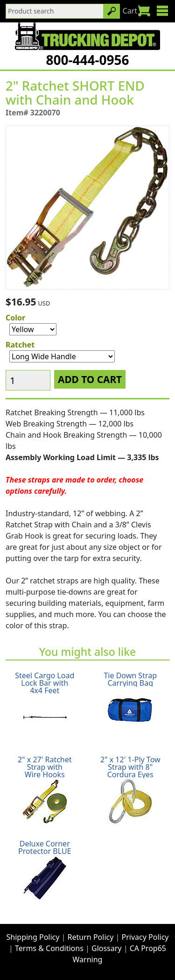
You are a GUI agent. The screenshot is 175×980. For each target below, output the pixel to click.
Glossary (107, 948)
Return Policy (91, 937)
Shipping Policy (33, 937)
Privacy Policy (145, 937)
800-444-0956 (87, 60)
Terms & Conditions (49, 948)
